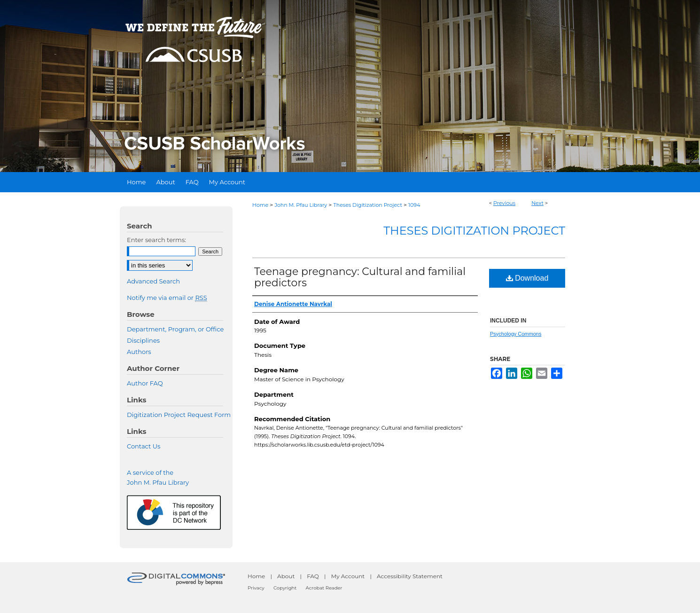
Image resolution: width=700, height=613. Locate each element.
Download (527, 278)
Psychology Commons (516, 334)
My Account (348, 576)
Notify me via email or (167, 298)
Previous (504, 203)
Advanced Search (153, 281)
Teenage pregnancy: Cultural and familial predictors (360, 277)
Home (260, 205)
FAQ (313, 576)
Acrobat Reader (324, 588)
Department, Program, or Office (175, 329)
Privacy (256, 588)
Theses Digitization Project (367, 205)
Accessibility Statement (410, 576)
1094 (414, 205)
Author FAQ (145, 383)
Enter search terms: (156, 240)
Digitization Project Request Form (179, 415)
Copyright (285, 588)
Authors (139, 352)
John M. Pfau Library (301, 205)
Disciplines (143, 340)
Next (537, 203)
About (286, 576)
